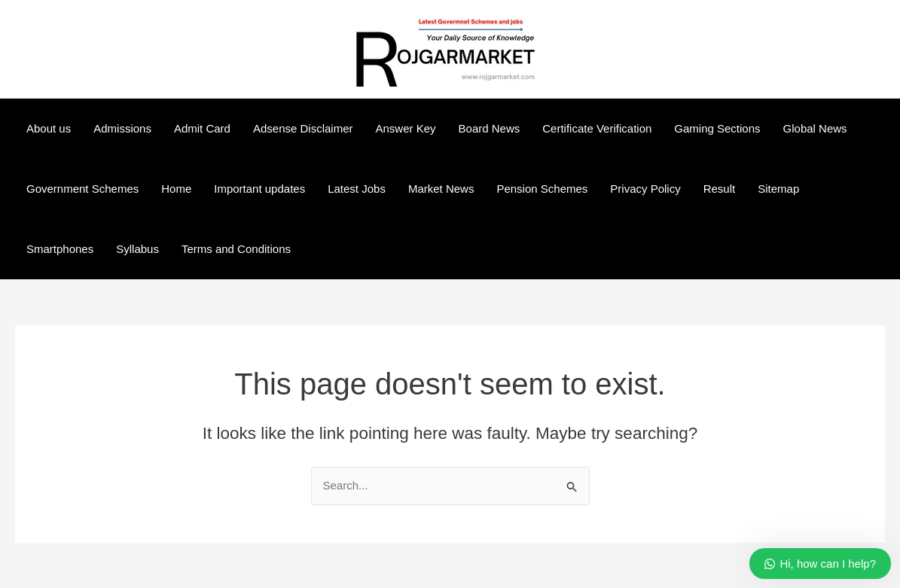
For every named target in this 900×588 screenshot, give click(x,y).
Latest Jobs (357, 189)
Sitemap (778, 189)
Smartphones (60, 249)
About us (49, 128)
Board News (490, 128)
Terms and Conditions (236, 249)
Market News (441, 189)
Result (720, 189)
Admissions (122, 128)
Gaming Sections (717, 128)
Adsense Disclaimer (303, 128)
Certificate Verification (597, 128)
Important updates (259, 189)
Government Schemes (82, 189)
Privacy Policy (645, 189)
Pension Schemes (542, 189)
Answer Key (406, 128)
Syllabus (137, 249)
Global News (815, 128)
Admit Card (202, 128)
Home (176, 189)
